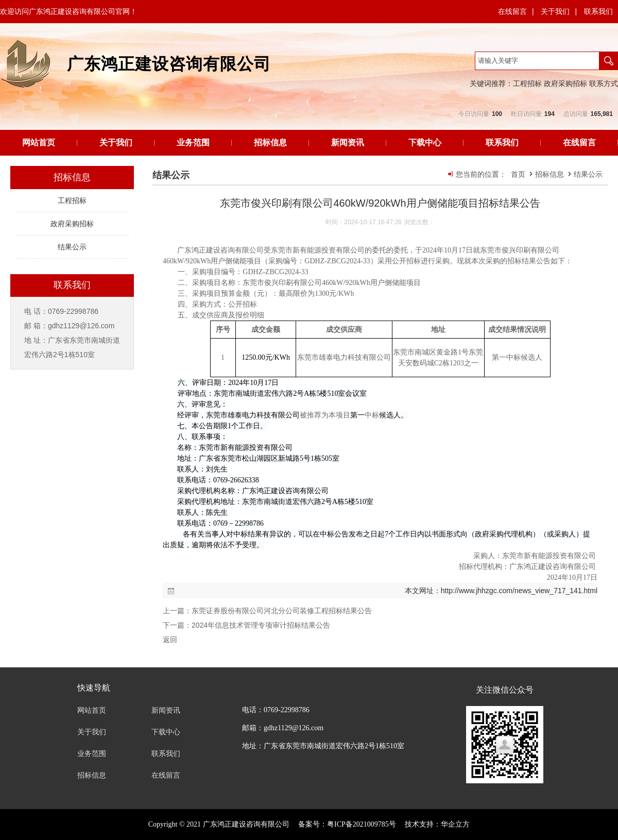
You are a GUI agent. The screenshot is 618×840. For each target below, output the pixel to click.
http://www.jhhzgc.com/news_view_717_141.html (519, 591)
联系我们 (598, 11)
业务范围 (193, 142)
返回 (170, 640)
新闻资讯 (348, 142)
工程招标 (527, 83)
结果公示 (588, 174)
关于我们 (555, 11)
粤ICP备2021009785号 (362, 824)
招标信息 (270, 142)
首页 (518, 174)
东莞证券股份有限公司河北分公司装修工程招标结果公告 (282, 611)
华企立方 (455, 824)
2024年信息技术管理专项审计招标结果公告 (261, 625)
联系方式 (604, 83)
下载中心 (425, 142)
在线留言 (512, 11)
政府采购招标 (565, 83)
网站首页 (39, 142)
